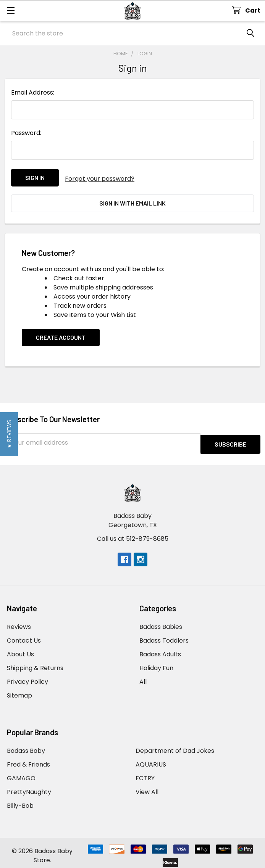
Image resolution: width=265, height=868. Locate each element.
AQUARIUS (151, 759)
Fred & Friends (28, 759)
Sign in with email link (132, 201)
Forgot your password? (100, 178)
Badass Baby (26, 745)
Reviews (19, 621)
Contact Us (24, 635)
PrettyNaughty (29, 786)
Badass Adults (160, 649)
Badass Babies (161, 621)
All (143, 676)
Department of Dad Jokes (175, 745)
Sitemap (19, 690)
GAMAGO (21, 772)
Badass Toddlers (164, 635)
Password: (26, 133)
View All (147, 786)
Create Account (61, 333)
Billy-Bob (20, 800)
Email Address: (33, 92)
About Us (20, 649)
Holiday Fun (156, 662)
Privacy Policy (27, 676)
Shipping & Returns (35, 662)
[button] (9, 434)
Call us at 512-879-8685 (133, 533)
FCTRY (145, 772)
